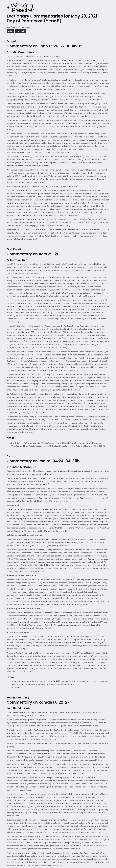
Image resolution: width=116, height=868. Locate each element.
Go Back (21, 31)
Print (10, 31)
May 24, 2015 (54, 681)
